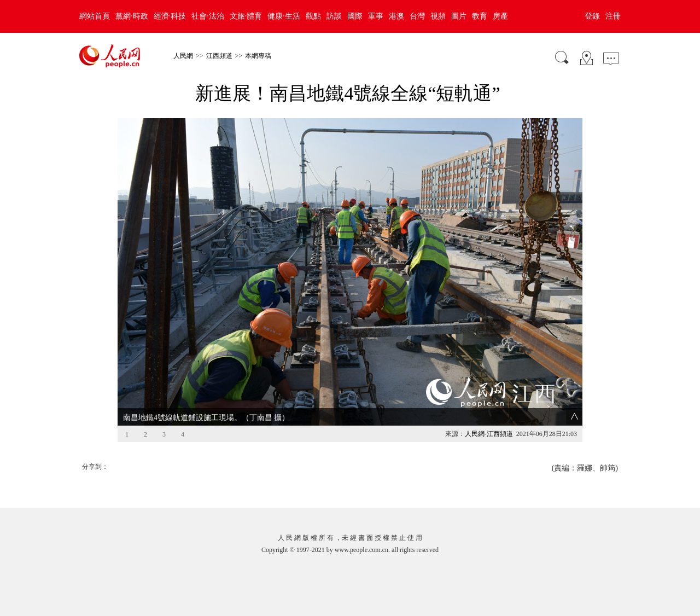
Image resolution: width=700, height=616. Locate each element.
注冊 (613, 16)
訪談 (334, 16)
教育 (480, 16)
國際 (355, 16)
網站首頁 (95, 16)
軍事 (376, 16)
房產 (500, 16)
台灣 (417, 16)
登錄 (592, 16)
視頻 (438, 16)
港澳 (396, 16)
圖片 (459, 16)
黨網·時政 (132, 16)
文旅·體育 (246, 16)
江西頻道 (219, 56)
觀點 (313, 16)
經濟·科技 (170, 16)
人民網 (183, 56)
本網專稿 (258, 56)
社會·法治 (208, 16)
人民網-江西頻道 (489, 434)
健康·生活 (284, 16)
